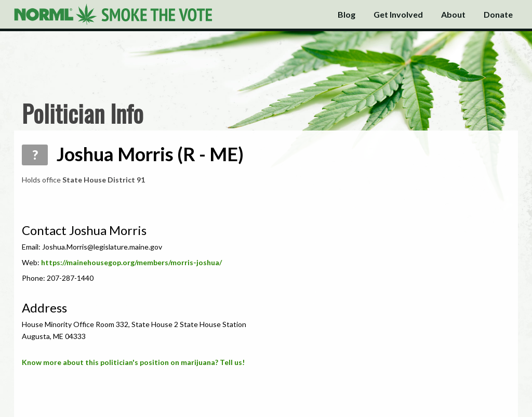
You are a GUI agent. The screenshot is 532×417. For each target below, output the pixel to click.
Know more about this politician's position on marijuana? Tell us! (133, 362)
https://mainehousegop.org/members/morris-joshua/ (131, 262)
